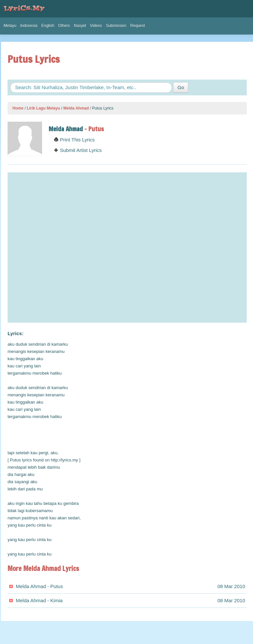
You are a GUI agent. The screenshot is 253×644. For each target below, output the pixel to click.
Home (18, 108)
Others (64, 26)
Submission (116, 26)
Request (138, 26)
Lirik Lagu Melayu (43, 108)
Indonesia (29, 26)
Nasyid (80, 26)
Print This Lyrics (74, 140)
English (48, 26)
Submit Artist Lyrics (78, 150)
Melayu (10, 26)
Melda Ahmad (76, 108)
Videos (96, 26)
